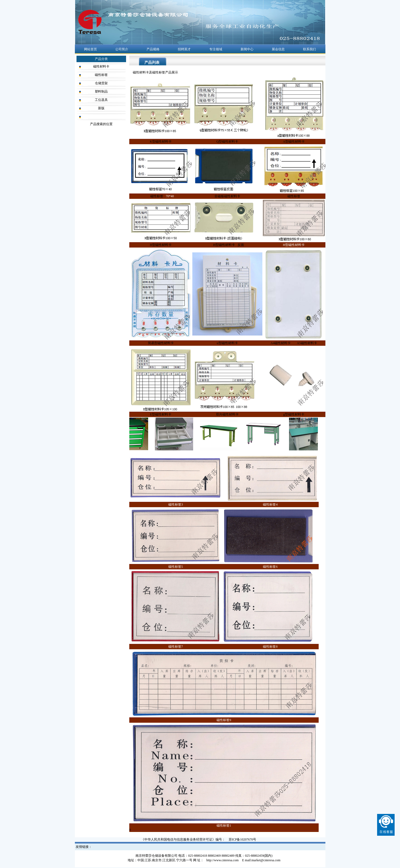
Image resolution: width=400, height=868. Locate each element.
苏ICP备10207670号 (243, 839)
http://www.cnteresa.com (222, 860)
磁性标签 (101, 75)
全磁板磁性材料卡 (227, 196)
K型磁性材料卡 (161, 142)
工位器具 (101, 100)
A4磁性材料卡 (281, 343)
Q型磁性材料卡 (227, 142)
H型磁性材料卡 (161, 245)
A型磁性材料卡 (294, 142)
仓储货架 (101, 83)
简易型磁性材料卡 (161, 343)
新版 (101, 108)
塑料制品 (101, 91)
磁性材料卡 (101, 66)
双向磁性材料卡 (227, 414)
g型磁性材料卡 (294, 414)
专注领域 (216, 49)
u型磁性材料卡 (227, 343)
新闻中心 (247, 49)
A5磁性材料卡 (307, 343)
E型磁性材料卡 (161, 414)
